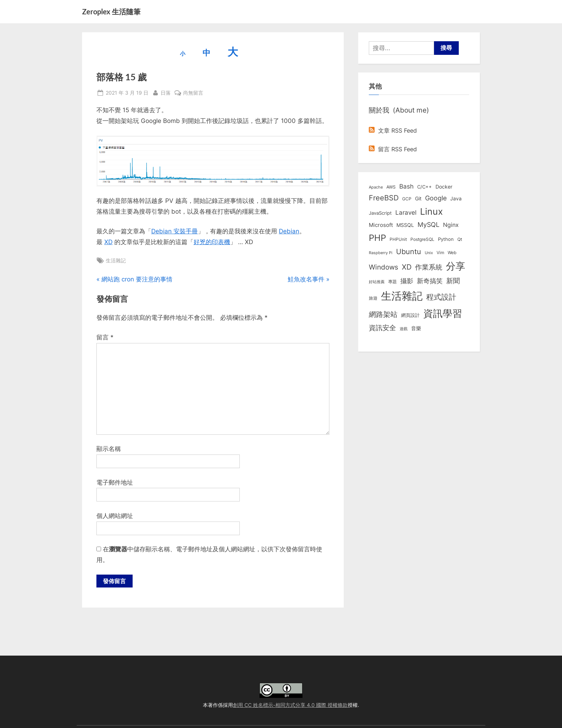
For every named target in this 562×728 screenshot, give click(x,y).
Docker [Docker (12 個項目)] (444, 187)
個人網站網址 (115, 516)
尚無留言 (193, 93)
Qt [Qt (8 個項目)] (460, 239)
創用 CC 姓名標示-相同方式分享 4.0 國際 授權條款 (290, 705)
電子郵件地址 (115, 482)
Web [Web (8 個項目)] (452, 253)
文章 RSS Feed (393, 130)
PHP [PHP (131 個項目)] (377, 238)
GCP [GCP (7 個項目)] (407, 199)
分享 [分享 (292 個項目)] (456, 266)
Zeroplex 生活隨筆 (111, 11)
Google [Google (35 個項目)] (436, 198)
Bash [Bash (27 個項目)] (406, 186)
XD (108, 242)
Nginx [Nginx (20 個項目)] (451, 225)
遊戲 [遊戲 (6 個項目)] (404, 329)
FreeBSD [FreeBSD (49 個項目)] (384, 198)
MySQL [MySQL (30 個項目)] (428, 225)
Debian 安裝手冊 (175, 231)
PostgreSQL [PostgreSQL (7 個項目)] (422, 239)
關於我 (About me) (399, 110)
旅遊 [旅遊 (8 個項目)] (373, 298)
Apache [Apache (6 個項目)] (376, 187)
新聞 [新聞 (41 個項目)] (453, 281)
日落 (166, 92)
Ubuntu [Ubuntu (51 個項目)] (409, 252)
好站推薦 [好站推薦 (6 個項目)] (377, 282)
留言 (105, 337)
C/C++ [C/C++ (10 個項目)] (425, 187)
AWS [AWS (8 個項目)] (391, 187)
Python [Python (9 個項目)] (446, 239)
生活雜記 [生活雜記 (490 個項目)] (402, 296)
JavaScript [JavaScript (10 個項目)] (380, 213)
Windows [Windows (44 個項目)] (384, 267)
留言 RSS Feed (393, 149)
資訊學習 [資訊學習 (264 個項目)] (443, 313)
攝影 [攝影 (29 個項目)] (407, 281)
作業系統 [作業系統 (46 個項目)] (429, 267)
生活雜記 (116, 260)
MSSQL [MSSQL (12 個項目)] (405, 225)
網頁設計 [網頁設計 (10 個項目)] (410, 315)
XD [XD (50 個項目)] (407, 267)
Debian (289, 231)
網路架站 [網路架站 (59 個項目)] (383, 314)
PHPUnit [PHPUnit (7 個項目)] (398, 239)
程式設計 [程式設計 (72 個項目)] (441, 297)
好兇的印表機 (212, 242)
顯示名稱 (109, 449)
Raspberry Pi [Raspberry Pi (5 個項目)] (381, 253)
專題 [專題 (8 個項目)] (392, 282)
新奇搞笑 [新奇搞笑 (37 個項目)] (430, 281)
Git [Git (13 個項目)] (418, 198)
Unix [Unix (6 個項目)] (429, 253)
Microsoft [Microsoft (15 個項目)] (381, 225)
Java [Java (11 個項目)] (456, 199)
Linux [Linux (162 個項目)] (432, 211)
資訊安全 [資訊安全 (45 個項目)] (382, 328)
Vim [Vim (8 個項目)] (440, 253)
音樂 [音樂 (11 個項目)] (416, 328)
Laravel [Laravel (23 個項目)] (406, 213)
